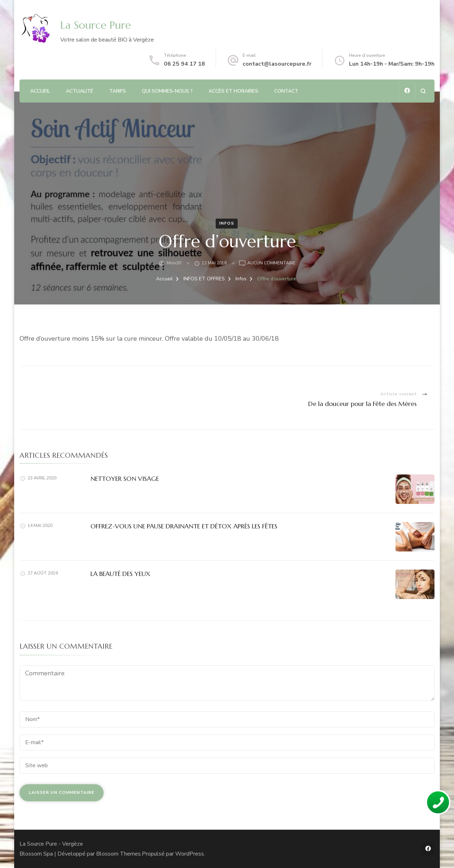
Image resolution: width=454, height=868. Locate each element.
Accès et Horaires (233, 91)
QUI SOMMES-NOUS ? (167, 91)
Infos (227, 223)
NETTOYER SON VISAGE (125, 479)
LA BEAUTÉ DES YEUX (120, 574)
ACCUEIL (40, 91)
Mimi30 (174, 263)
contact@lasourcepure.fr (277, 64)
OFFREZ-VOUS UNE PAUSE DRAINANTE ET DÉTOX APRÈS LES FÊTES (184, 526)
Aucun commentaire (271, 263)
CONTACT (286, 91)
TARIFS (118, 91)
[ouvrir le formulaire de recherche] (423, 91)
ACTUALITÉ (80, 91)
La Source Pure (96, 25)
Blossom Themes (118, 854)
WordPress (190, 854)
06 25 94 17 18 (184, 64)
